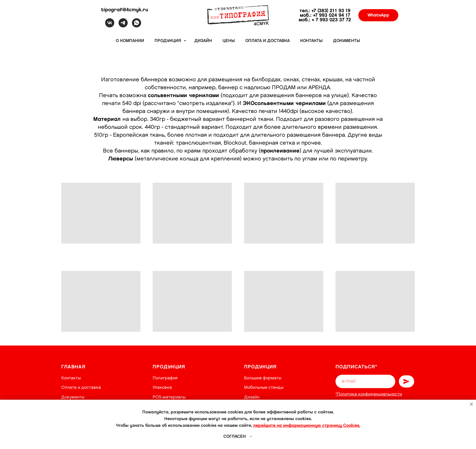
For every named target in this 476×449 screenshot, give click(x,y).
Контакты (311, 41)
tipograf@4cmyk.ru (125, 10)
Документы (347, 41)
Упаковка (162, 387)
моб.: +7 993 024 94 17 (325, 15)
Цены (229, 41)
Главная (73, 367)
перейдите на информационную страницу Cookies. (307, 425)
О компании (130, 41)
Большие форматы (263, 378)
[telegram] (123, 26)
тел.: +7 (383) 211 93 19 (325, 11)
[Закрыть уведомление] (471, 404)
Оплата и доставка (268, 41)
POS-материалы (169, 397)
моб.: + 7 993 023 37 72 (325, 20)
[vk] (110, 26)
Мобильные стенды (264, 387)
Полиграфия (165, 378)
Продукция (168, 41)
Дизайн (203, 41)
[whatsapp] (137, 26)
